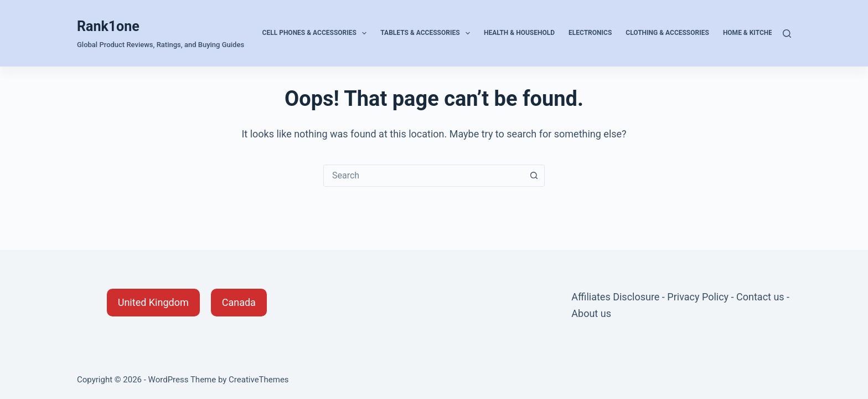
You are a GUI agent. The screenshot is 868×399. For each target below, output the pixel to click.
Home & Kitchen (750, 33)
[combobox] (423, 176)
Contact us (760, 297)
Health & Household (519, 33)
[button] (153, 303)
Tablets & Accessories (427, 33)
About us (591, 313)
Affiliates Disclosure (615, 297)
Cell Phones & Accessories (317, 33)
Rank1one (108, 26)
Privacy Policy (698, 297)
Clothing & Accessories (667, 33)
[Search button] (534, 176)
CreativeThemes (259, 380)
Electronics (590, 33)
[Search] (787, 34)
